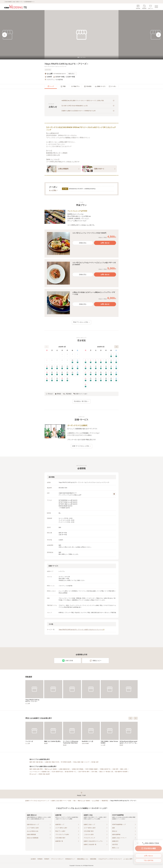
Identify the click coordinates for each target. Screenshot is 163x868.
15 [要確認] (62, 367)
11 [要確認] (77, 361)
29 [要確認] (62, 380)
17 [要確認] (72, 367)
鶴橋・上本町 (124, 769)
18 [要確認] (77, 367)
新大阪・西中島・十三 (70, 772)
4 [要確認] (91, 361)
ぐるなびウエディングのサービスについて (110, 859)
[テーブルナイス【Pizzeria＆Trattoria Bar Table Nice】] (110, 734)
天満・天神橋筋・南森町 (91, 769)
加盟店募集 (93, 859)
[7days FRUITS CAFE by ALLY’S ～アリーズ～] (34, 692)
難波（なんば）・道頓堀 (51, 769)
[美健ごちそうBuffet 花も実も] (91, 733)
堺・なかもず (33, 774)
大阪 (74, 801)
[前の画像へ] (5, 35)
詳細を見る (83, 243)
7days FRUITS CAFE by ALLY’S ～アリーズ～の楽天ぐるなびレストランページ (82, 630)
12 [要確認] (47, 367)
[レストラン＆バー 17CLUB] (34, 733)
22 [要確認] (62, 374)
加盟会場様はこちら (83, 859)
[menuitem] (51, 86)
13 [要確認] (52, 367)
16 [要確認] (67, 367)
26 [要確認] (47, 380)
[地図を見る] (114, 494)
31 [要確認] (86, 386)
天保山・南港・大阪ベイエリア (81, 762)
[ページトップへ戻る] (81, 794)
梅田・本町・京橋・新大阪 (36, 762)
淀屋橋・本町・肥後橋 (78, 769)
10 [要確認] (72, 361)
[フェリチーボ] (72, 733)
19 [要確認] (47, 374)
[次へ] (116, 347)
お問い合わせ (148, 856)
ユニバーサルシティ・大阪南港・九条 (40, 772)
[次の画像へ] (158, 35)
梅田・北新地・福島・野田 (36, 769)
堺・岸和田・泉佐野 (66, 762)
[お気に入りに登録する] (138, 843)
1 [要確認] (111, 355)
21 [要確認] (57, 374)
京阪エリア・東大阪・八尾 (106, 772)
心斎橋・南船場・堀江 (64, 769)
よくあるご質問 (128, 859)
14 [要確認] (57, 367)
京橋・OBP (115, 769)
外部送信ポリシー (70, 859)
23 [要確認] (67, 374)
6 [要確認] (101, 361)
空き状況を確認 (148, 848)
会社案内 (33, 859)
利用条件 (47, 859)
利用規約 (40, 859)
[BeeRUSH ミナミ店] (129, 733)
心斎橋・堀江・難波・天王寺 (52, 762)
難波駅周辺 (105, 801)
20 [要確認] (52, 374)
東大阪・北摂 (95, 762)
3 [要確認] (86, 361)
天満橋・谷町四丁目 (105, 769)
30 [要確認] (67, 380)
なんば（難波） (96, 801)
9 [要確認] (116, 361)
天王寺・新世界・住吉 (57, 772)
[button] (81, 244)
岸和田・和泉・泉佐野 (44, 774)
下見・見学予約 (148, 861)
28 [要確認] (57, 380)
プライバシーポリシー (57, 859)
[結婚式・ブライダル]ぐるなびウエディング (37, 801)
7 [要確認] (106, 361)
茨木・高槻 (94, 772)
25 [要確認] (77, 374)
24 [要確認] (72, 374)
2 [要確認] (116, 355)
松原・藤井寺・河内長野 (121, 772)
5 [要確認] (96, 361)
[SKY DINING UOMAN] (53, 733)
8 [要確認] (111, 361)
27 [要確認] (52, 380)
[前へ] (47, 347)
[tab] (78, 57)
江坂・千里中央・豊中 (84, 772)
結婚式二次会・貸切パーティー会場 (61, 801)
